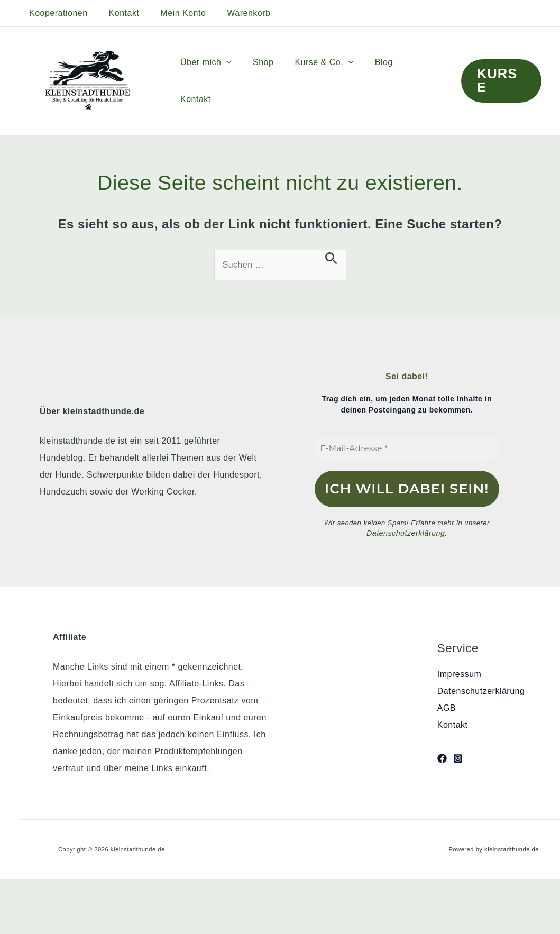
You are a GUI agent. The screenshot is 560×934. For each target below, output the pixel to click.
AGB (447, 707)
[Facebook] (442, 757)
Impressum (460, 673)
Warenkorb (234, 13)
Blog (384, 81)
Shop (272, 81)
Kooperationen (56, 13)
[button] (240, 81)
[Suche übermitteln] (331, 258)
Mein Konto (172, 13)
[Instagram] (458, 757)
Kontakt (118, 13)
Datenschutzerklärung (406, 533)
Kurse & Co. (329, 81)
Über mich (219, 81)
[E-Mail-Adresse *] (407, 449)
